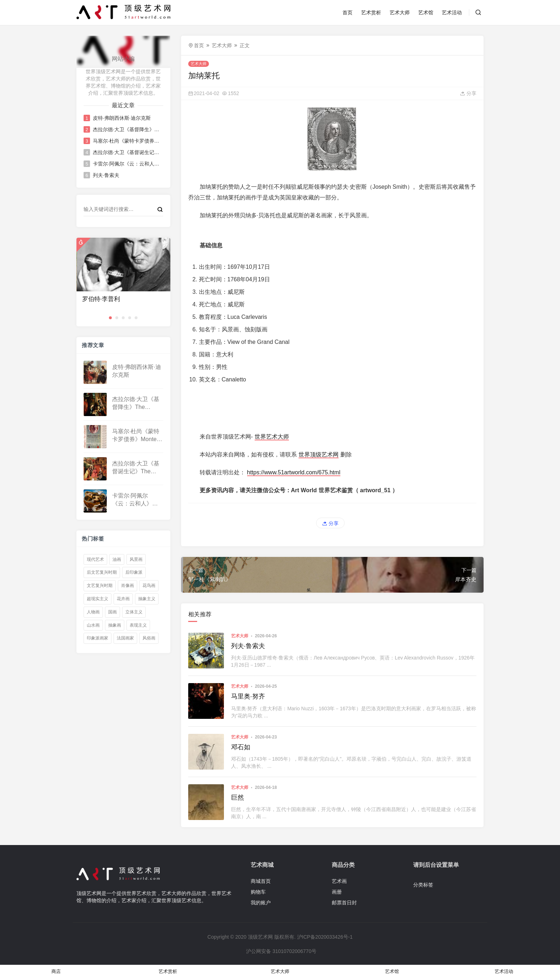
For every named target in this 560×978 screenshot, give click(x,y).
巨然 (237, 797)
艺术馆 (426, 13)
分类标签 (423, 885)
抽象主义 (147, 599)
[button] (110, 318)
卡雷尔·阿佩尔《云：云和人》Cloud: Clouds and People (127, 164)
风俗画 (149, 638)
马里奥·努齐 (248, 696)
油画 (117, 559)
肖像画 (127, 586)
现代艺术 (95, 559)
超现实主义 (97, 599)
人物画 (93, 612)
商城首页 (261, 881)
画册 (337, 892)
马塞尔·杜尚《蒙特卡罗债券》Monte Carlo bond (127, 141)
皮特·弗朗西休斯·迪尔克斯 (122, 118)
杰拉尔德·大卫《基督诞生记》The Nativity (127, 152)
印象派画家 (97, 638)
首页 (347, 13)
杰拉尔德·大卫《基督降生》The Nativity (127, 129)
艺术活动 (452, 13)
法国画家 (125, 638)
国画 (112, 612)
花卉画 (123, 599)
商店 (56, 971)
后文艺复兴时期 (102, 572)
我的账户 (261, 903)
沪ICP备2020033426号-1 (325, 937)
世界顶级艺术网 (319, 455)
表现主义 (138, 625)
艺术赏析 (371, 13)
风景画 (136, 559)
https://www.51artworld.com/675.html (294, 472)
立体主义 (134, 612)
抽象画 (115, 625)
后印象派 (134, 572)
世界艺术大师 (272, 437)
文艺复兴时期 (100, 586)
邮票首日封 (344, 903)
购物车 (258, 892)
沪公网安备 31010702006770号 (281, 951)
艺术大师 (400, 13)
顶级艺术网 (260, 937)
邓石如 (241, 747)
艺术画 (339, 881)
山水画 (93, 625)
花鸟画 (149, 586)
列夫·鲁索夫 (106, 175)
